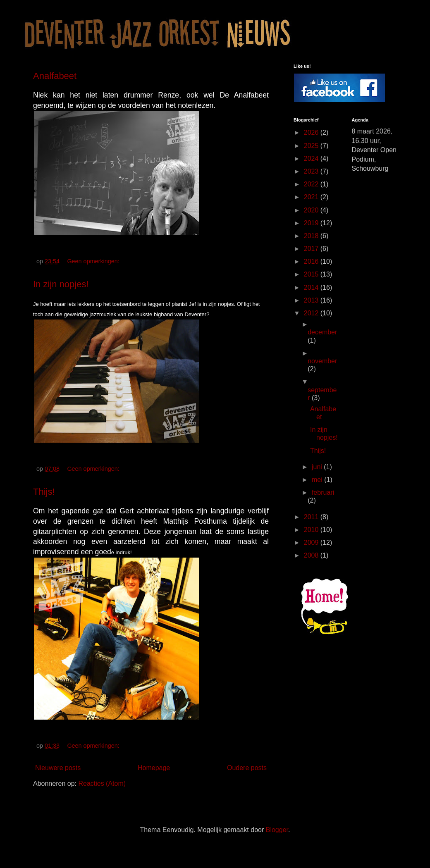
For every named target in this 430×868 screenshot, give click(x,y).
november (322, 361)
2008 (312, 555)
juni (318, 467)
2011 (312, 517)
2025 (312, 146)
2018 (312, 236)
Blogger (277, 830)
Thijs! (44, 492)
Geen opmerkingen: (94, 261)
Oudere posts (247, 768)
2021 (312, 197)
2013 (312, 300)
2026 (312, 132)
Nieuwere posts (58, 768)
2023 (312, 171)
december (322, 332)
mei (318, 480)
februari (323, 492)
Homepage (154, 768)
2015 (312, 274)
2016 (312, 261)
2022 (312, 184)
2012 (312, 313)
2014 (312, 287)
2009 (312, 542)
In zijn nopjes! (61, 284)
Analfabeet (55, 76)
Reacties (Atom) (102, 783)
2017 (312, 249)
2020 (312, 210)
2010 (312, 530)
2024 (312, 159)
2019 (312, 223)
